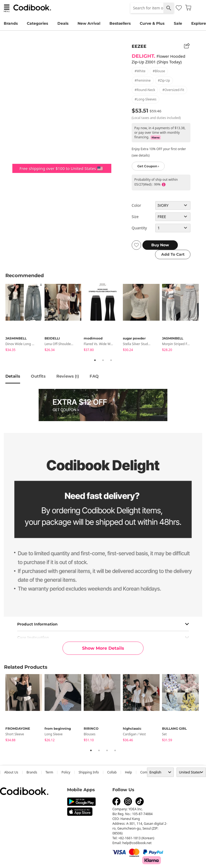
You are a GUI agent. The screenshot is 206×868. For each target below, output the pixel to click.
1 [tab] (95, 360)
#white (140, 71)
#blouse (159, 71)
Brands (11, 23)
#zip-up (164, 80)
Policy (66, 772)
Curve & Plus (152, 23)
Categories (37, 23)
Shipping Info (89, 772)
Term (49, 772)
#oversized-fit (173, 90)
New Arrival (89, 23)
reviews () (68, 376)
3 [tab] (111, 360)
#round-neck (145, 90)
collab (112, 772)
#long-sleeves (146, 99)
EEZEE (139, 46)
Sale (178, 23)
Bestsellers (120, 23)
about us (11, 772)
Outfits (38, 376)
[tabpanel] (25, 319)
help (128, 772)
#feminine (143, 80)
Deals (63, 23)
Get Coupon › (148, 166)
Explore (199, 23)
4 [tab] (115, 750)
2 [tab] (103, 360)
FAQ (94, 376)
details (13, 376)
